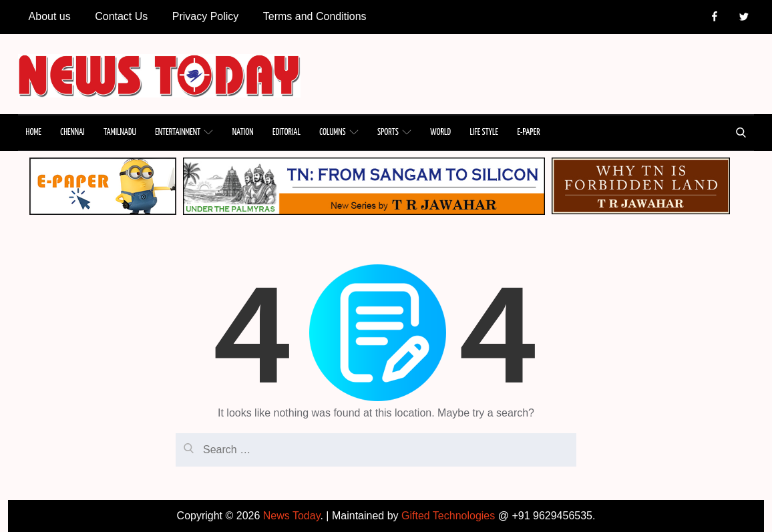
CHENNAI (72, 132)
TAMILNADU (120, 132)
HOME (34, 132)
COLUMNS (339, 132)
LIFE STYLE (484, 132)
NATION (243, 132)
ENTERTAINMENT (184, 132)
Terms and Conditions (315, 16)
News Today (292, 516)
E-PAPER (528, 132)
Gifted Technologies (448, 516)
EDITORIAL (286, 132)
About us (50, 16)
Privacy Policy (206, 16)
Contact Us (121, 16)
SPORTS (394, 132)
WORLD (440, 132)
